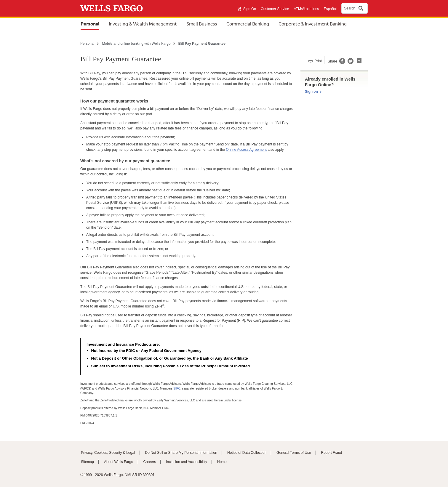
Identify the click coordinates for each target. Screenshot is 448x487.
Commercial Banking (248, 24)
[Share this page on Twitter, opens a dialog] (349, 63)
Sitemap (87, 462)
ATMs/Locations (306, 9)
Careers (150, 462)
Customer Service (275, 9)
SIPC (177, 389)
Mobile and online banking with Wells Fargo (136, 44)
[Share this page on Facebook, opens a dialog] (342, 63)
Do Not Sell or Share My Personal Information (181, 453)
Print (318, 61)
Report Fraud (332, 453)
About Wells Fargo (119, 462)
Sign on (311, 92)
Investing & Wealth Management (143, 24)
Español (330, 9)
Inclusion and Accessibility (187, 462)
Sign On (250, 9)
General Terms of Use (294, 453)
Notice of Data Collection (247, 453)
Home (222, 462)
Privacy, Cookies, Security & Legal (108, 453)
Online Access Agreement (246, 150)
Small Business (202, 24)
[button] (359, 60)
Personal (90, 24)
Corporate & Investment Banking (313, 24)
